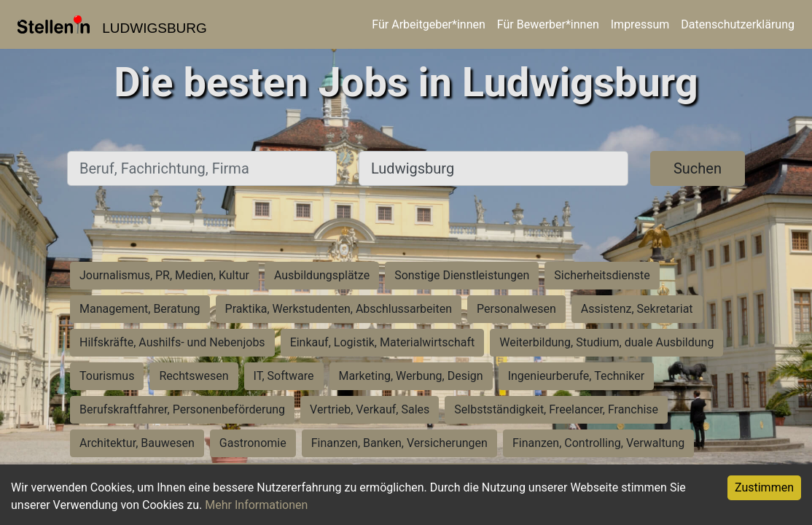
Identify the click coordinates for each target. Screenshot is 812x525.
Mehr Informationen (256, 505)
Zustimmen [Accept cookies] (764, 487)
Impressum (640, 24)
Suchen (698, 168)
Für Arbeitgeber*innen (428, 24)
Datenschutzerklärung (738, 24)
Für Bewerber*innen (548, 24)
